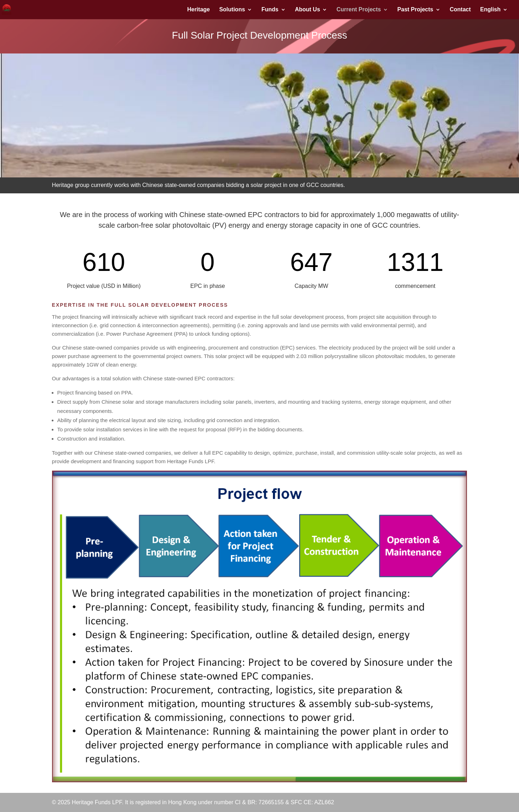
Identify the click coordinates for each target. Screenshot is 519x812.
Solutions (232, 10)
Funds (270, 10)
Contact (460, 10)
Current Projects (359, 10)
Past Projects (415, 10)
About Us (307, 10)
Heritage (199, 10)
